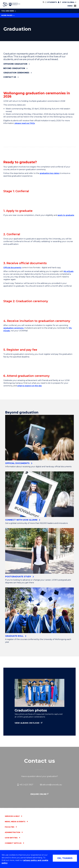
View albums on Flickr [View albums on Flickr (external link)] (27, 819)
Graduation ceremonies (16, 73)
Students (52, 2)
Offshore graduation (15, 64)
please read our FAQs (25, 123)
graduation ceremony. (14, 392)
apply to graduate (66, 232)
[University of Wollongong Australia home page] (12, 4)
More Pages (8, 15)
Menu (72, 6)
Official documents (12, 316)
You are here (9, 11)
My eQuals (69, 320)
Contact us (10, 77)
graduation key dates (50, 173)
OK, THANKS (65, 858)
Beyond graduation (14, 68)
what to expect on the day (29, 482)
